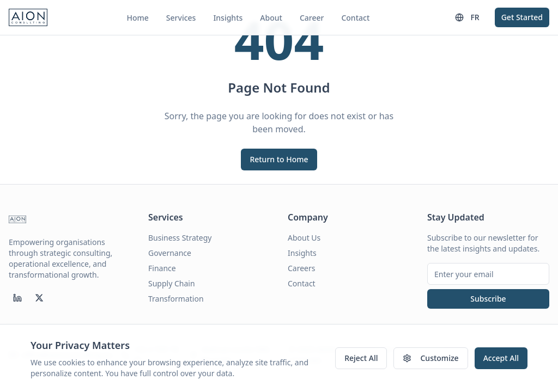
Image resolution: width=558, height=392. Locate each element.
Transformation (176, 299)
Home (138, 18)
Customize (430, 358)
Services (181, 18)
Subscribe (488, 299)
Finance (162, 268)
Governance (170, 253)
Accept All (501, 358)
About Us (304, 238)
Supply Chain (172, 283)
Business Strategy (180, 238)
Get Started (522, 17)
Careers (301, 268)
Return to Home (279, 159)
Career (312, 18)
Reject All (361, 358)
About (271, 18)
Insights (228, 18)
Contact (355, 18)
